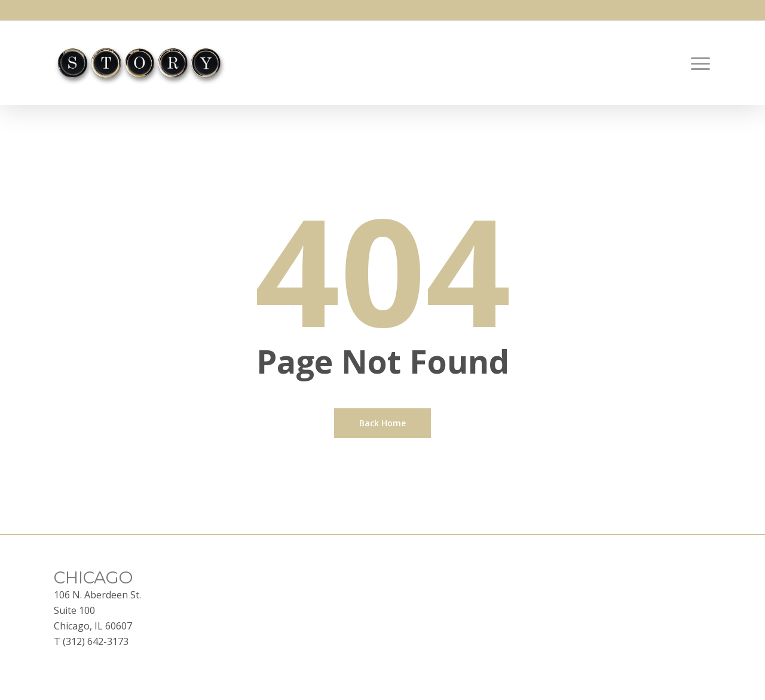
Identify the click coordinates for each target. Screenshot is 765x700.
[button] (701, 63)
